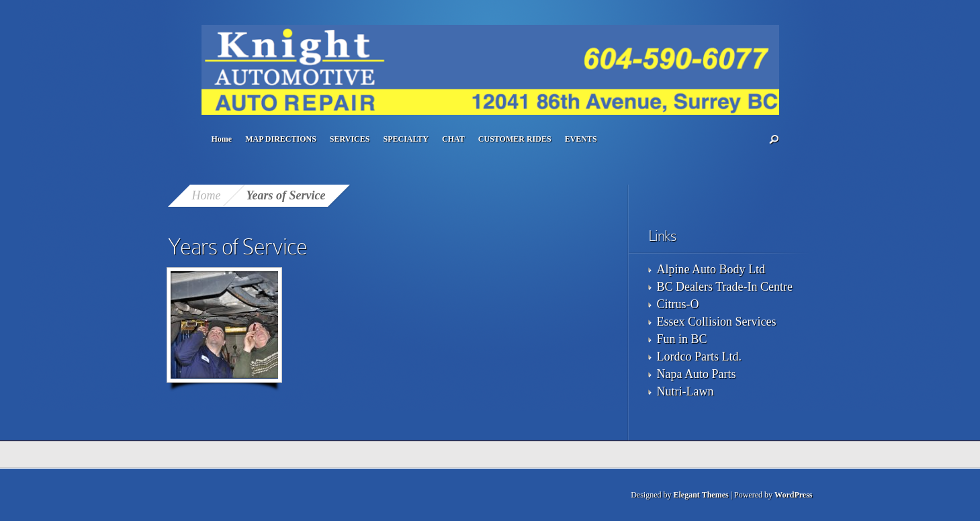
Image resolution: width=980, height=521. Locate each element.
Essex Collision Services (717, 322)
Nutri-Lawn (685, 391)
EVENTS (581, 139)
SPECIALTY (406, 139)
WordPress (793, 495)
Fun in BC (682, 339)
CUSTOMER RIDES (515, 139)
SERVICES (350, 139)
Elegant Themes (701, 495)
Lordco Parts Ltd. (699, 357)
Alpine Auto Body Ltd (711, 269)
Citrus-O (678, 304)
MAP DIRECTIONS (281, 139)
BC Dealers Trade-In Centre (725, 287)
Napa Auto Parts (697, 374)
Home (222, 139)
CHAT (453, 139)
